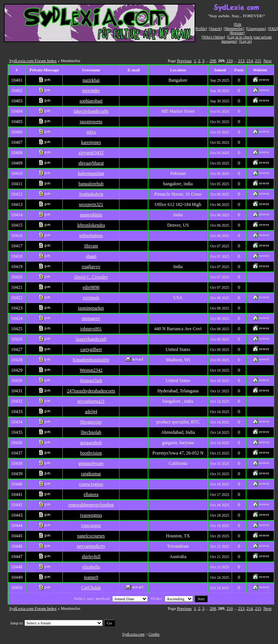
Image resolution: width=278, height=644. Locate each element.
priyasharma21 (91, 401)
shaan (91, 256)
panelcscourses (91, 536)
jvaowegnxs (91, 515)
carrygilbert (91, 349)
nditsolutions (91, 236)
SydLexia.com (133, 634)
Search (215, 29)
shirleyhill (91, 557)
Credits (154, 634)
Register (237, 33)
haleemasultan (91, 173)
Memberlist (234, 29)
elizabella (91, 567)
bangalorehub (91, 184)
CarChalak (91, 588)
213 (241, 61)
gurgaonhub (91, 443)
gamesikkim (91, 215)
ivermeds (91, 298)
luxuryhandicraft (91, 339)
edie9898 (91, 287)
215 (258, 61)
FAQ (273, 29)
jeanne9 (91, 577)
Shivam (91, 246)
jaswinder (91, 91)
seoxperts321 (91, 204)
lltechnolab (91, 432)
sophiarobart (91, 101)
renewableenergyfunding (91, 505)
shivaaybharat (91, 163)
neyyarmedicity (91, 546)
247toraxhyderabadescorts (91, 391)
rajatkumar (91, 474)
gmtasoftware (91, 463)
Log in (245, 41)
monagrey (91, 318)
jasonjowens (91, 122)
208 (213, 61)
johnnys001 (91, 329)
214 (250, 61)
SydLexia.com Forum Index (33, 61)
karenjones (91, 142)
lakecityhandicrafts (91, 111)
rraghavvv (91, 267)
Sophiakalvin (91, 194)
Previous (184, 61)
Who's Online (213, 37)
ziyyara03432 (91, 153)
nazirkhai (91, 80)
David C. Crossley (91, 277)
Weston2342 (91, 370)
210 (230, 61)
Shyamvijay (91, 422)
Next (267, 61)
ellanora (91, 494)
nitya (91, 132)
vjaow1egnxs (91, 484)
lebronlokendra (91, 225)
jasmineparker (91, 308)
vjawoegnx (91, 525)
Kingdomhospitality (91, 360)
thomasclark (91, 380)
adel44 (91, 412)
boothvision (91, 453)
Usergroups (256, 29)
